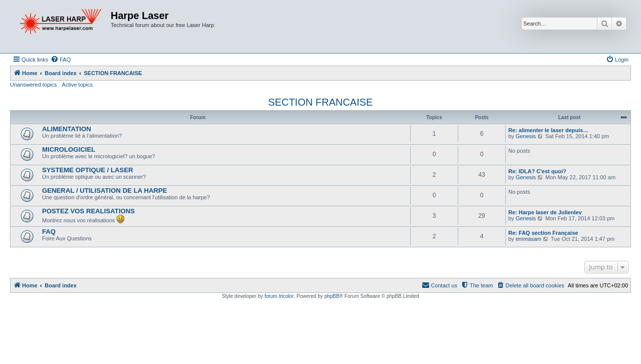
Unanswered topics (34, 85)
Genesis (526, 136)
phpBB (332, 296)
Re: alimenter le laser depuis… (548, 130)
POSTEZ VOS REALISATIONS (88, 211)
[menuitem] (61, 60)
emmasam (529, 239)
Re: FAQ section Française (543, 233)
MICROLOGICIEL (69, 149)
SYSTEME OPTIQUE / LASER (88, 170)
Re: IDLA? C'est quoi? (537, 171)
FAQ (49, 232)
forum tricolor (279, 296)
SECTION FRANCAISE (321, 102)
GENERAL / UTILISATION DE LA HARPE (105, 191)
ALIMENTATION (67, 129)
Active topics (78, 85)
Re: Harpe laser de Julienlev (545, 212)
